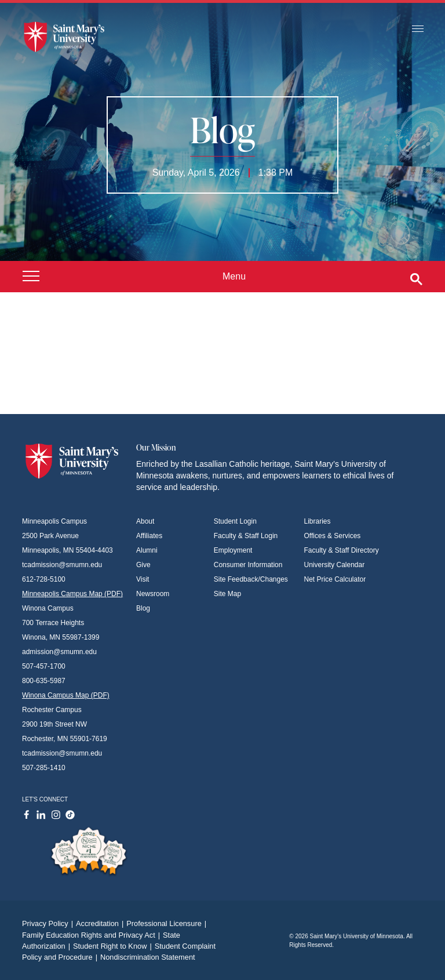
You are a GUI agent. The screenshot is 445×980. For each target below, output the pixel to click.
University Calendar (335, 565)
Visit (143, 579)
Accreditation (101, 923)
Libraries (318, 521)
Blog (143, 608)
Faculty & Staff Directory (342, 550)
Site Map (227, 594)
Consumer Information (248, 565)
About (145, 521)
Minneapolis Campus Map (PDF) (72, 594)
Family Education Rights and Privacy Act (92, 935)
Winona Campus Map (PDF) (66, 695)
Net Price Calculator (335, 579)
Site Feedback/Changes (251, 579)
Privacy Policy (49, 923)
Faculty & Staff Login (246, 536)
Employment (233, 550)
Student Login (235, 521)
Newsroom (153, 594)
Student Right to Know (114, 946)
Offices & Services (333, 536)
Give (143, 565)
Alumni (147, 550)
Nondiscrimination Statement (148, 957)
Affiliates (149, 536)
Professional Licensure (168, 923)
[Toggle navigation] (418, 29)
